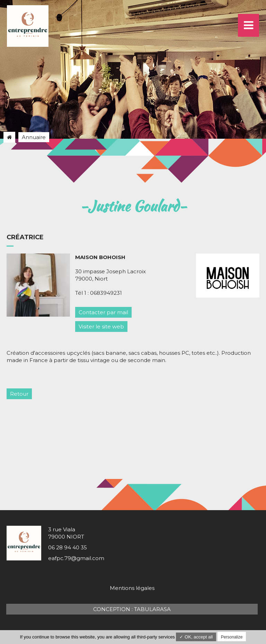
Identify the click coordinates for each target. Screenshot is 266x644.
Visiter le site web (101, 327)
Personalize (232, 637)
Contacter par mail (103, 312)
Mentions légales (132, 588)
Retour (19, 394)
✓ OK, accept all (196, 637)
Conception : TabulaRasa (132, 609)
